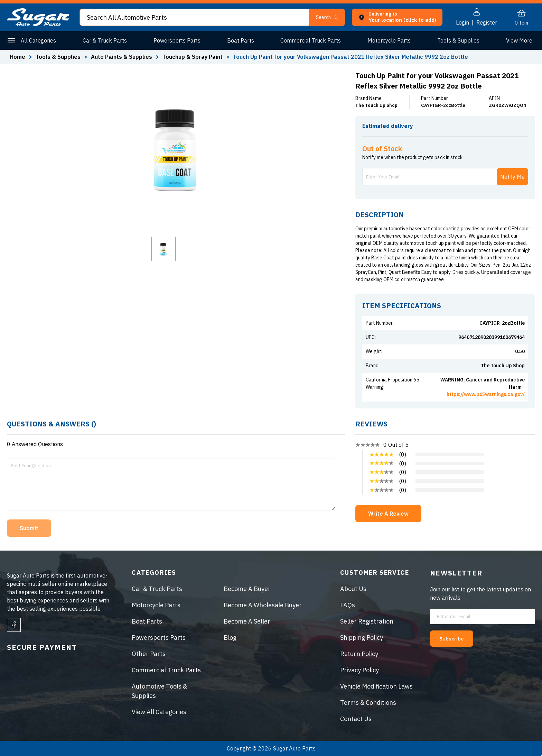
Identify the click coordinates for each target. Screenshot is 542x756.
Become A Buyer (247, 589)
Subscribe (456, 638)
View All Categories (159, 712)
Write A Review (388, 514)
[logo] (38, 24)
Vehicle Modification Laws (376, 686)
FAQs (348, 605)
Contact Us (356, 719)
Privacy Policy (359, 670)
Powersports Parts (176, 40)
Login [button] (462, 22)
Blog (230, 638)
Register (487, 22)
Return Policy (359, 654)
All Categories (38, 40)
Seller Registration (367, 621)
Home (17, 57)
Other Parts (518, 40)
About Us (353, 589)
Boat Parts (239, 40)
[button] (330, 17)
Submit (29, 528)
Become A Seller (247, 621)
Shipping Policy (362, 638)
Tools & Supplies (456, 40)
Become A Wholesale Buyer (263, 605)
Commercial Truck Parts (309, 40)
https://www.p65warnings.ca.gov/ (486, 394)
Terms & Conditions (368, 703)
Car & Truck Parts (104, 40)
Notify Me (512, 177)
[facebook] (14, 625)
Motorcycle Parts (387, 40)
